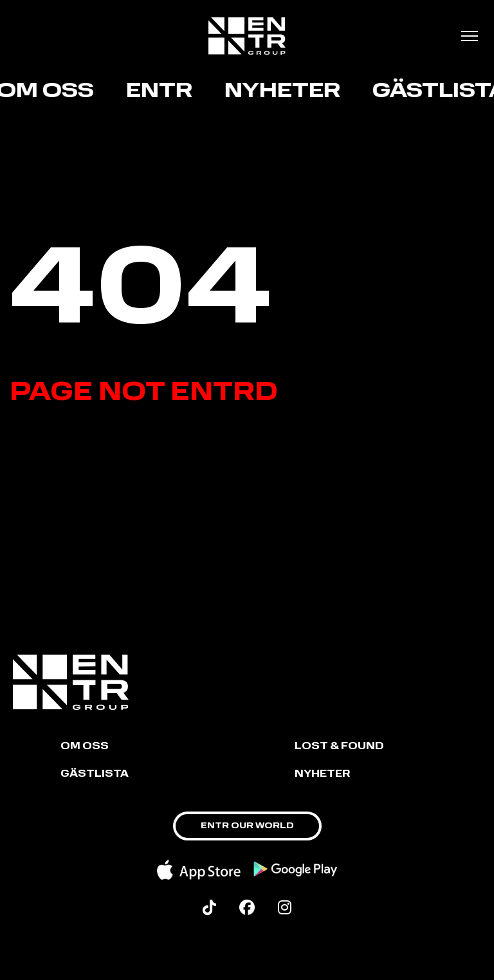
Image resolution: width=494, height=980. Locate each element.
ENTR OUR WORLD (247, 826)
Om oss (85, 747)
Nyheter (284, 92)
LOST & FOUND (339, 747)
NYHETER (322, 775)
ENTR (161, 92)
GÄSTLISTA (95, 775)
